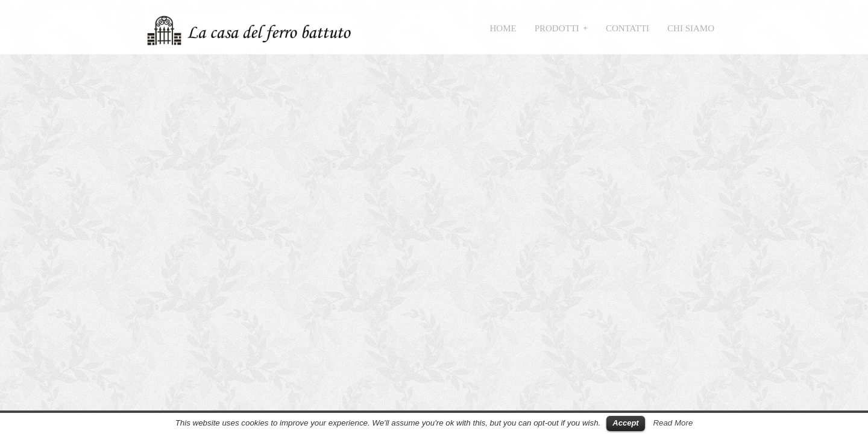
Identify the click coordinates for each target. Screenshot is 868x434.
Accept (625, 423)
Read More (673, 423)
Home (503, 28)
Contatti (627, 28)
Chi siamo (691, 28)
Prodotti (557, 28)
